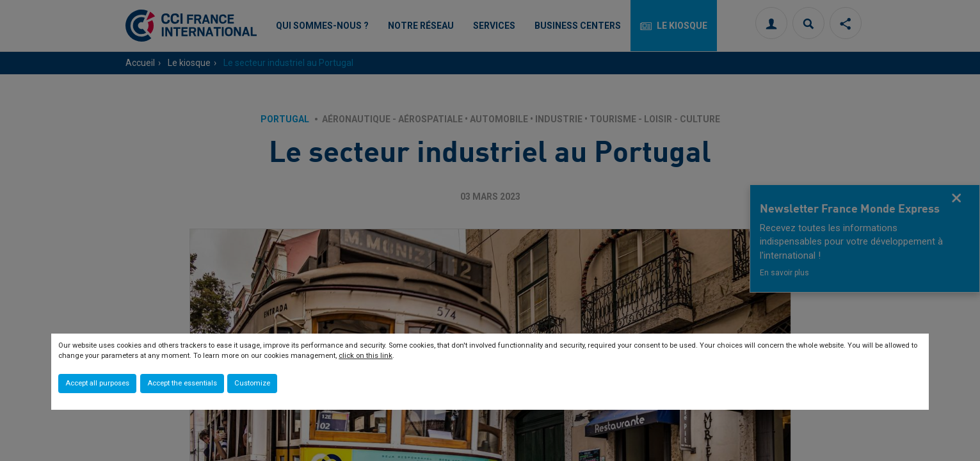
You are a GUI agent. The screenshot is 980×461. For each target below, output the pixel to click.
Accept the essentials (182, 383)
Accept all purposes (97, 383)
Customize (252, 383)
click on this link (365, 356)
